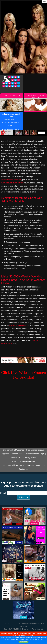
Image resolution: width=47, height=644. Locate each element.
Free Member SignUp (35, 450)
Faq (4, 465)
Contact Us (23, 469)
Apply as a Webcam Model (13, 454)
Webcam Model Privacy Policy (23, 458)
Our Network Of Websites (13, 450)
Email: (3, 493)
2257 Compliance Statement (32, 465)
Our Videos (13, 465)
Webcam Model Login (35, 454)
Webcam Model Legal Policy (24, 461)
